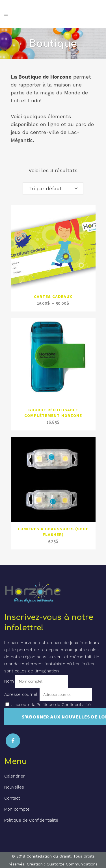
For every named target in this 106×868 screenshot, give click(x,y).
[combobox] (53, 189)
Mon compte (17, 809)
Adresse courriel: (22, 694)
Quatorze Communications (72, 864)
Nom (9, 681)
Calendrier (15, 776)
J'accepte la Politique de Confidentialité (51, 705)
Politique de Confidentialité (31, 820)
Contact (12, 798)
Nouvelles (14, 787)
